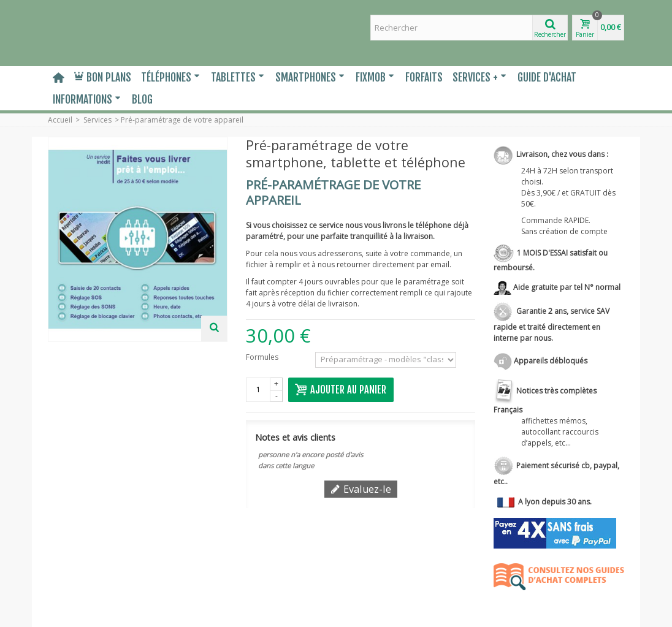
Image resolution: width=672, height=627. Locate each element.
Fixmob (375, 77)
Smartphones (310, 77)
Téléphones (170, 77)
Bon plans (103, 77)
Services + (479, 77)
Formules (263, 357)
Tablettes (238, 77)
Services (97, 120)
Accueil (60, 120)
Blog (142, 99)
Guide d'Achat (547, 77)
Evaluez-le (361, 489)
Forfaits (424, 77)
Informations (87, 99)
